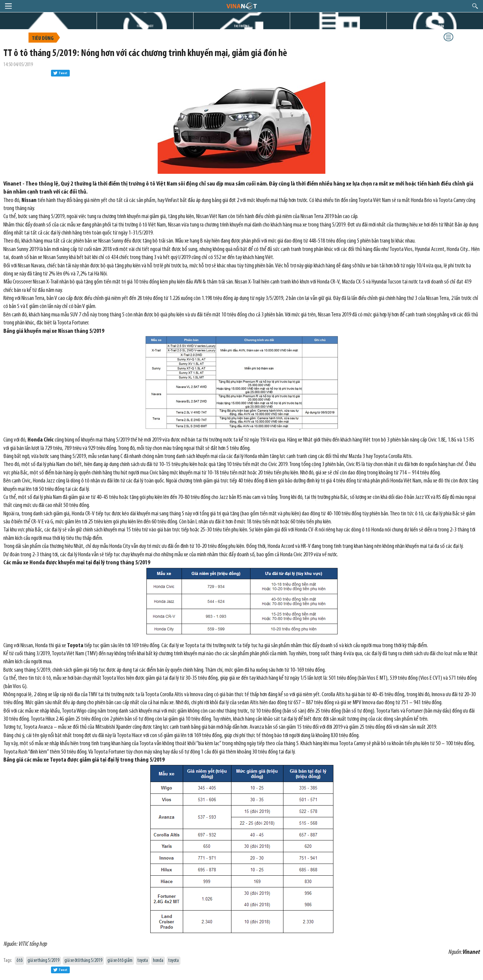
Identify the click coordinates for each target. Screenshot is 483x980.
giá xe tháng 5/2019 (43, 961)
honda (158, 961)
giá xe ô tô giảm (120, 961)
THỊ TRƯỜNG (242, 26)
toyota (143, 961)
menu (8, 6)
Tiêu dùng (43, 39)
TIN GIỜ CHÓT (145, 26)
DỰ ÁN (338, 26)
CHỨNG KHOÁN (435, 26)
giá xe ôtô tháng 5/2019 (83, 961)
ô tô (19, 961)
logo (241, 6)
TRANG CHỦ (48, 26)
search (475, 6)
